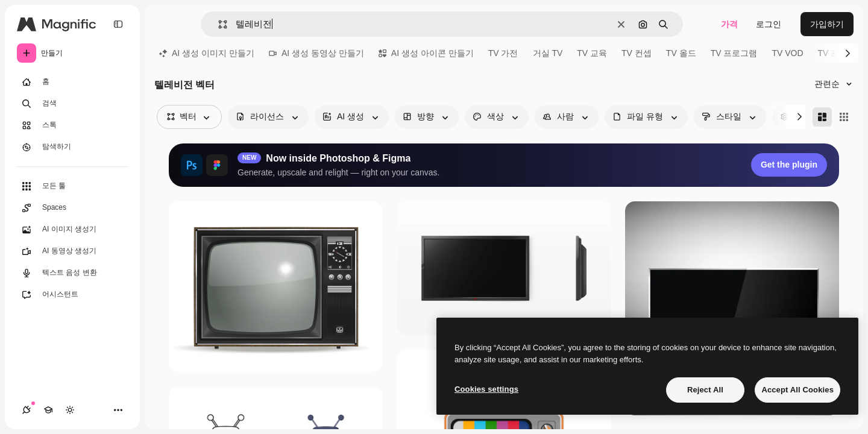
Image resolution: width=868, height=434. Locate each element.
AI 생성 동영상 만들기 (316, 53)
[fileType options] (646, 117)
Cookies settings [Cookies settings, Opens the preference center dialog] (486, 389)
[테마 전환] (70, 410)
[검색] (72, 104)
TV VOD (787, 53)
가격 (729, 24)
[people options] (567, 117)
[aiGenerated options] (352, 117)
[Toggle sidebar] (118, 24)
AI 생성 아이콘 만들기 (426, 53)
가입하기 (827, 24)
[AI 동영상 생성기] (72, 251)
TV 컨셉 (637, 53)
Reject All (705, 390)
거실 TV (548, 53)
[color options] (497, 117)
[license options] (268, 117)
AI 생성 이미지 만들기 (207, 53)
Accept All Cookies (797, 390)
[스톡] (72, 125)
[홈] (72, 82)
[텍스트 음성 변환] (72, 273)
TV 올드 (681, 53)
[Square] (844, 117)
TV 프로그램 (734, 53)
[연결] (27, 410)
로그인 (769, 24)
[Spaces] (72, 208)
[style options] (730, 117)
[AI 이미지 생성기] (72, 230)
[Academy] (48, 410)
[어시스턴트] (72, 295)
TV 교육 (592, 53)
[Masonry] (822, 117)
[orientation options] (427, 117)
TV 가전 (503, 53)
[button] (218, 24)
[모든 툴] (72, 186)
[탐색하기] (72, 147)
